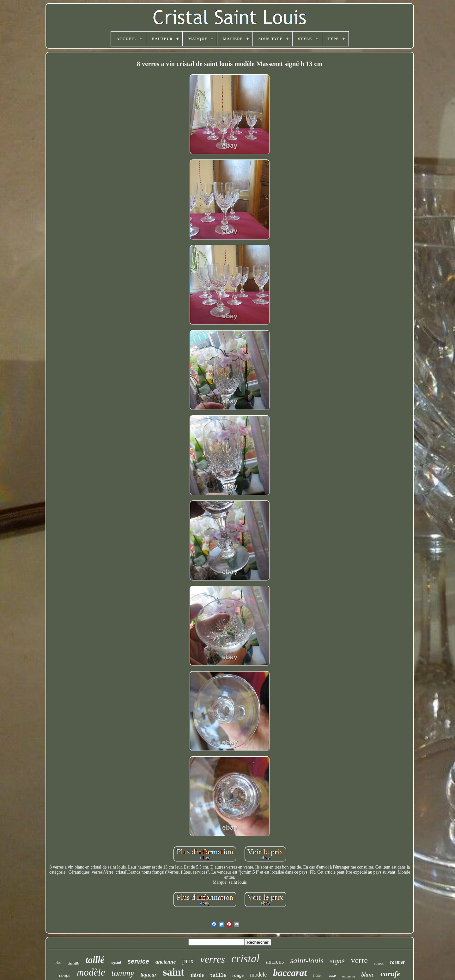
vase (332, 975)
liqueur (148, 975)
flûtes (318, 975)
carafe (390, 974)
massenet (349, 976)
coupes (379, 963)
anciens (275, 962)
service (138, 961)
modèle (91, 972)
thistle (197, 975)
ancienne (166, 962)
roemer (397, 962)
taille (218, 976)
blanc (368, 975)
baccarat (290, 973)
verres (212, 959)
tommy (123, 973)
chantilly (74, 963)
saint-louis (307, 961)
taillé (95, 960)
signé (337, 961)
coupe (65, 975)
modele (258, 975)
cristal (245, 959)
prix (188, 961)
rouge (238, 975)
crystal (116, 963)
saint (173, 972)
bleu (58, 963)
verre (359, 960)
